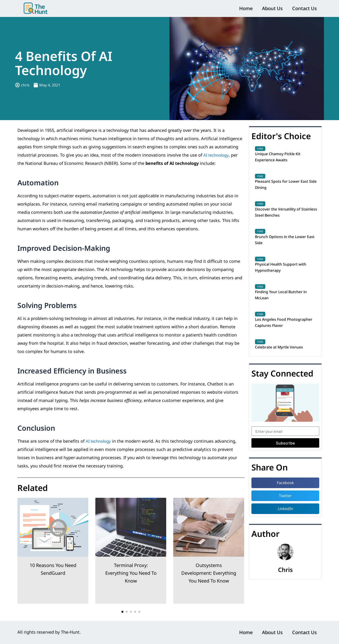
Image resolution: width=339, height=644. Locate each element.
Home (246, 8)
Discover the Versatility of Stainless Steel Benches (281, 217)
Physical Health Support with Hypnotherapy (284, 275)
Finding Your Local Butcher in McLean (285, 305)
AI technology (217, 155)
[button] (122, 612)
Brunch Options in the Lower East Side (284, 246)
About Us (272, 8)
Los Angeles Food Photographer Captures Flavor (286, 334)
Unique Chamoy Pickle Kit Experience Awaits (281, 158)
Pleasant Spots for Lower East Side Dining (285, 187)
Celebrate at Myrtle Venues (282, 360)
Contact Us (305, 8)
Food (260, 149)
